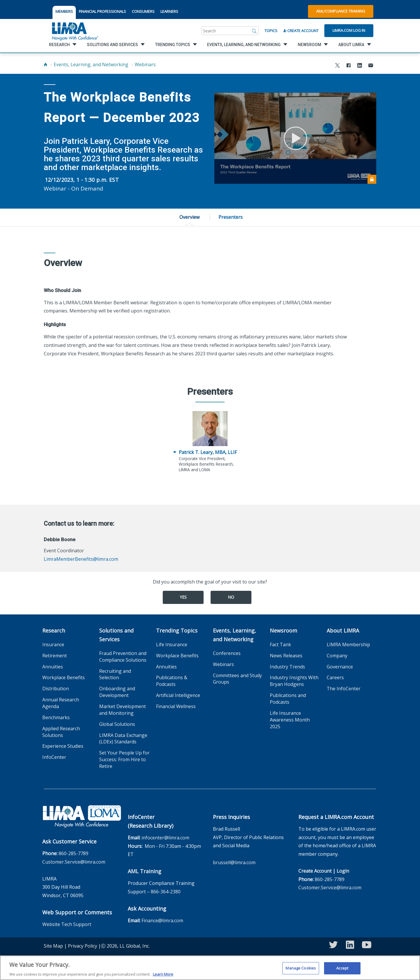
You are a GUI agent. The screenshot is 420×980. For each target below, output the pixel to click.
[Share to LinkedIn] (360, 66)
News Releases (286, 656)
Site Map (53, 946)
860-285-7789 (73, 853)
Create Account (301, 31)
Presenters (231, 217)
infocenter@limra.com (165, 838)
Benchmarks (56, 717)
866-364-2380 (166, 892)
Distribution (56, 689)
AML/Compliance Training (341, 11)
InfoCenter (54, 757)
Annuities (53, 667)
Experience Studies (63, 746)
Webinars (145, 64)
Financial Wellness (176, 706)
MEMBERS (64, 11)
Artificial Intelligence (178, 695)
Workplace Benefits (64, 677)
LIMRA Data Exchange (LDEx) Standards (123, 739)
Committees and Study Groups (237, 679)
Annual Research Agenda (61, 703)
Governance (340, 667)
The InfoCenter (344, 689)
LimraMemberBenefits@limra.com (81, 559)
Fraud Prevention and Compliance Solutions (123, 657)
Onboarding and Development (117, 692)
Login (343, 871)
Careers (335, 677)
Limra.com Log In (349, 30)
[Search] (254, 31)
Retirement (55, 656)
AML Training (145, 871)
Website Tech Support (67, 924)
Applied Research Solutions (61, 732)
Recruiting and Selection (115, 674)
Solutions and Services (116, 635)
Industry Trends (287, 667)
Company (337, 656)
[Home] (45, 64)
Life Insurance (172, 644)
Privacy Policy (83, 946)
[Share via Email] (371, 66)
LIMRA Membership (348, 644)
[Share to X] (337, 66)
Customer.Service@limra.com (74, 862)
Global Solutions (117, 724)
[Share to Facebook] (349, 66)
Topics (271, 31)
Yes (183, 597)
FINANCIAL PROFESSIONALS (102, 11)
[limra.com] (75, 31)
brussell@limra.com (234, 862)
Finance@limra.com (162, 920)
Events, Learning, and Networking (91, 64)
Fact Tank (280, 644)
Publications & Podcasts (172, 681)
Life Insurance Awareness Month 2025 (290, 720)
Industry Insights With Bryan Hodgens (294, 681)
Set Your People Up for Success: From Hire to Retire (124, 759)
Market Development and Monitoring (123, 710)
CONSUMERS (143, 11)
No (231, 597)
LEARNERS (169, 11)
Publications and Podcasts (288, 699)
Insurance (53, 644)
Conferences (227, 653)
